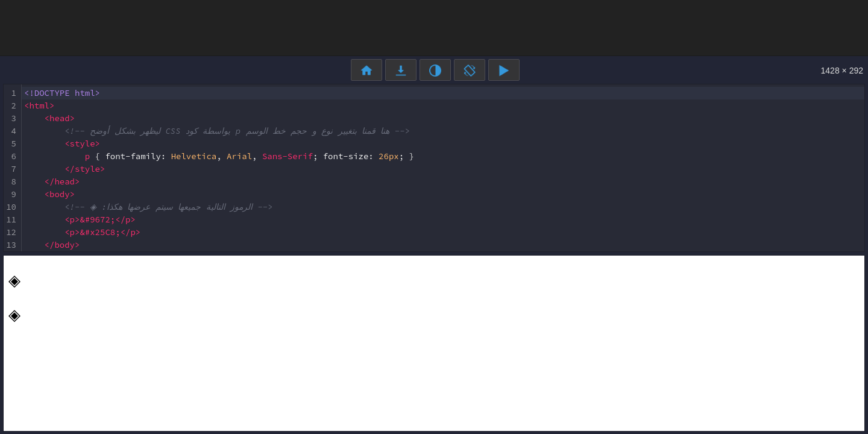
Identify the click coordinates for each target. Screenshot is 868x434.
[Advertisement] (434, 27)
